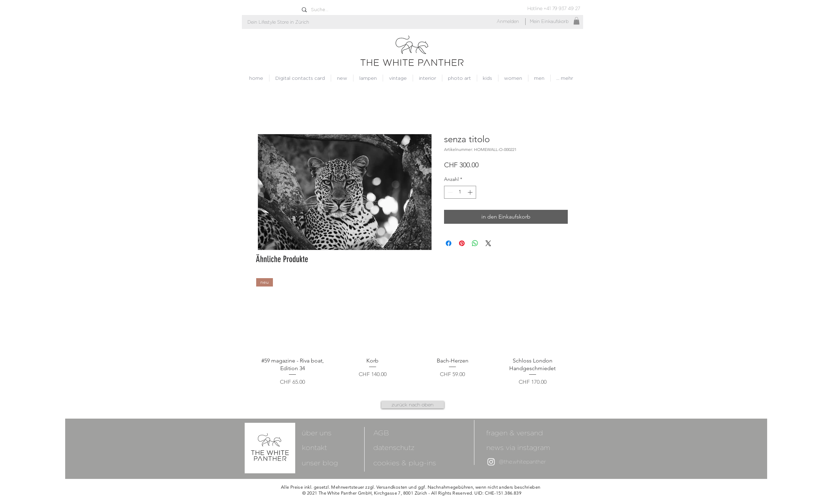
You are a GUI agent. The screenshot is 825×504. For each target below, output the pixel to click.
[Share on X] (488, 243)
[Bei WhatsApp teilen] (475, 243)
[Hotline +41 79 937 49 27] (554, 9)
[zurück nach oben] (413, 405)
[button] (278, 22)
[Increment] (471, 192)
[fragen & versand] (515, 433)
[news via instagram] (529, 447)
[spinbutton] (460, 192)
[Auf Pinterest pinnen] (462, 243)
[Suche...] (337, 10)
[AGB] (413, 433)
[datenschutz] (394, 447)
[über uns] (339, 433)
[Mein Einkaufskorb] (549, 22)
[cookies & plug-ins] (413, 463)
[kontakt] (339, 447)
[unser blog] (320, 463)
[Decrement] (449, 192)
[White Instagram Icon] (491, 462)
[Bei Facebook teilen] (449, 243)
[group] (413, 332)
